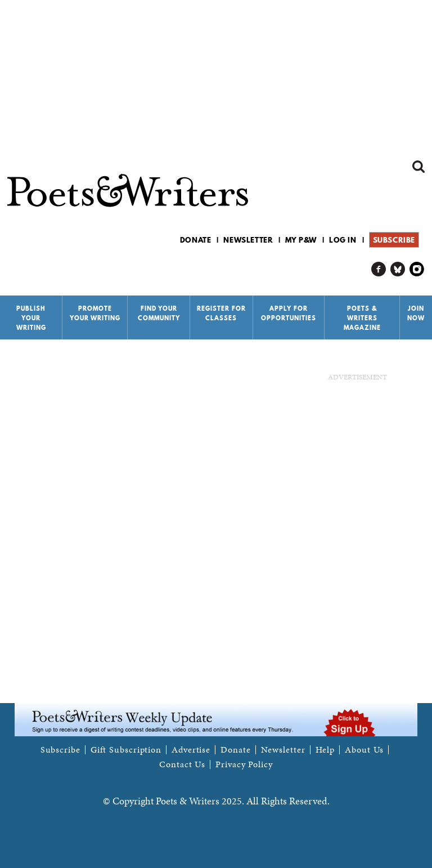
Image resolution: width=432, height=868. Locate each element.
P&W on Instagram (417, 269)
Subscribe (394, 240)
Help (325, 750)
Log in (343, 240)
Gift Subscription (126, 750)
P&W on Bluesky (398, 269)
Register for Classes (221, 313)
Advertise (191, 750)
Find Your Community (159, 313)
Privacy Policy (244, 764)
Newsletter (248, 240)
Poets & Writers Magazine (362, 318)
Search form (418, 167)
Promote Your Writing (95, 313)
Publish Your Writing (31, 318)
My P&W (301, 240)
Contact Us (182, 764)
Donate (196, 240)
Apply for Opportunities (289, 313)
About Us (364, 750)
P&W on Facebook (379, 269)
